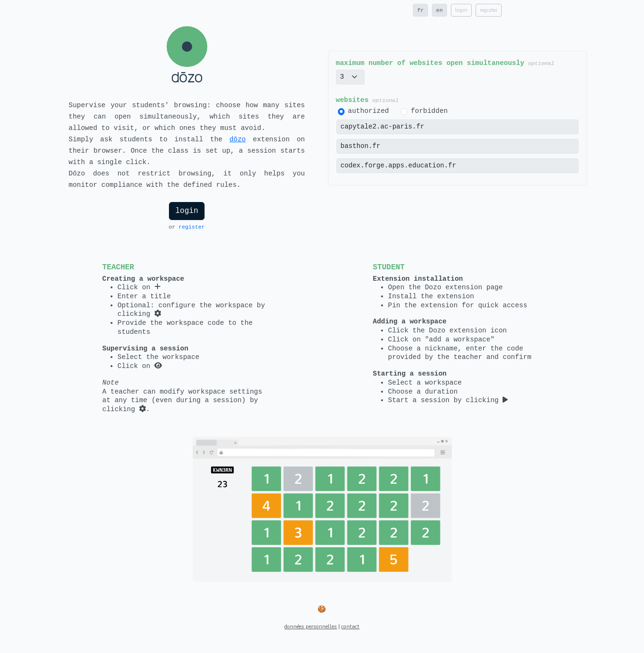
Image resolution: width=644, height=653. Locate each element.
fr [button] (420, 10)
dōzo (238, 139)
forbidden (429, 111)
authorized (368, 111)
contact (350, 626)
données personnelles (311, 626)
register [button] (489, 10)
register (191, 227)
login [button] (461, 10)
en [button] (439, 10)
